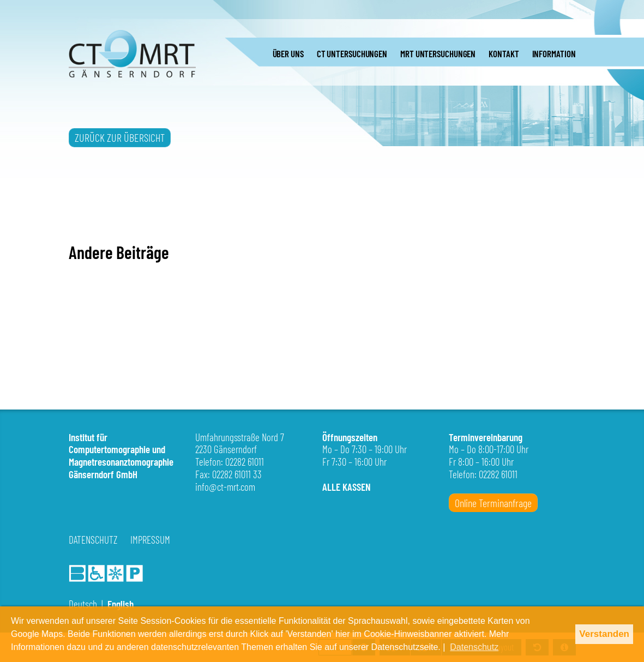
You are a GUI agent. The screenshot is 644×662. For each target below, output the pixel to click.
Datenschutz (93, 540)
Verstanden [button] (604, 634)
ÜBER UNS (288, 53)
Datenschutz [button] (474, 647)
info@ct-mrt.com (225, 487)
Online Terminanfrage (493, 503)
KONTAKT (504, 53)
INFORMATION (554, 53)
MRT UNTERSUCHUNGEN (438, 53)
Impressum (150, 540)
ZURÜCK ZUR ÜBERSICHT (120, 137)
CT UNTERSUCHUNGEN (352, 53)
